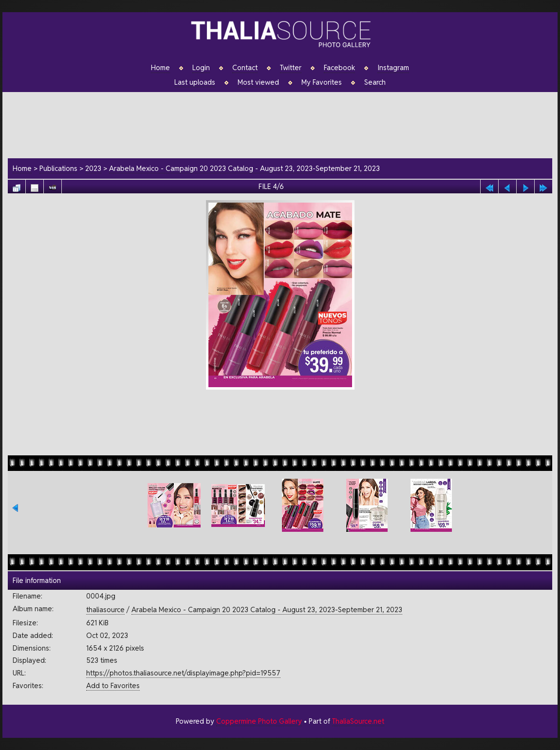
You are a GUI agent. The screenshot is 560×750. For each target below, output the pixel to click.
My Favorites (322, 82)
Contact (245, 68)
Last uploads (195, 82)
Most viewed (258, 82)
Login (201, 68)
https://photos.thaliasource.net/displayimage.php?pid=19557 (183, 673)
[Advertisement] (285, 124)
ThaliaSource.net (358, 721)
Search (375, 82)
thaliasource (105, 609)
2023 (93, 168)
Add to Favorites (113, 685)
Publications (58, 168)
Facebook (339, 68)
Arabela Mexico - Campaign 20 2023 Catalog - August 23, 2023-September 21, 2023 (244, 168)
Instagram (393, 68)
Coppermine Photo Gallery (259, 721)
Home (160, 68)
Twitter (291, 68)
